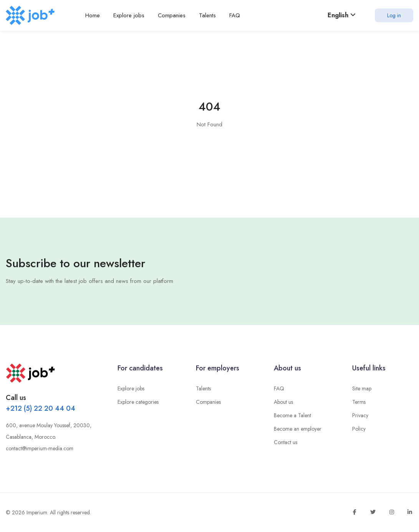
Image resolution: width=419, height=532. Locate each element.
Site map (362, 388)
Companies (208, 402)
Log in (394, 15)
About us (283, 402)
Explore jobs (131, 388)
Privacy (360, 415)
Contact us (286, 442)
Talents (203, 388)
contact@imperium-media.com (40, 448)
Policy (359, 429)
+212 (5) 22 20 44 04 (41, 408)
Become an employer (298, 429)
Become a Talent (292, 415)
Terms (359, 402)
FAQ (279, 388)
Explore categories (138, 402)
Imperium (37, 512)
